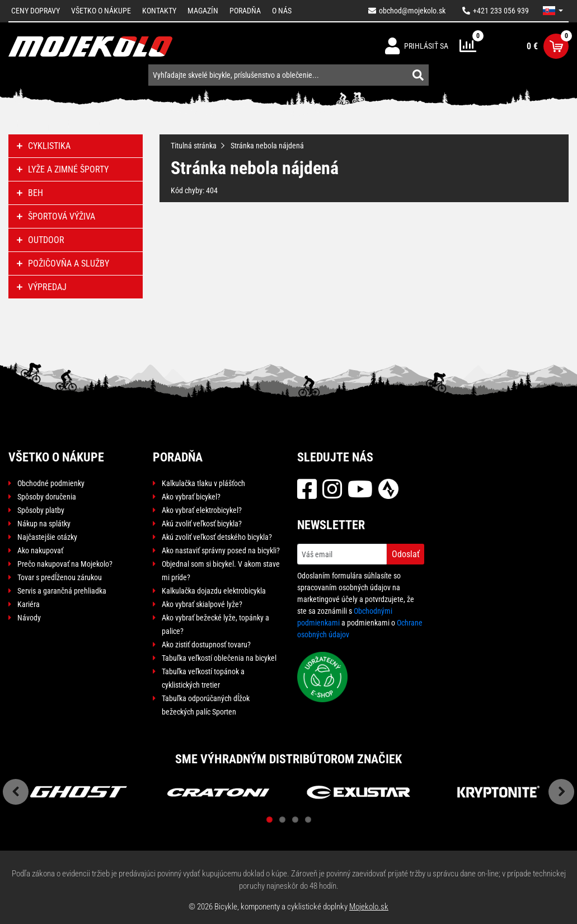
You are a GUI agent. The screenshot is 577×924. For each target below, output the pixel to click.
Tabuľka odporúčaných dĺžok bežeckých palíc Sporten (206, 705)
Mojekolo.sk (369, 907)
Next (561, 792)
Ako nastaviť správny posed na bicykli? (221, 550)
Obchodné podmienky (51, 483)
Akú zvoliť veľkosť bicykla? (202, 524)
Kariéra (29, 604)
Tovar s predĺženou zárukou (60, 577)
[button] (553, 11)
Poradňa (245, 11)
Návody (29, 618)
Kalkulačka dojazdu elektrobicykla (214, 591)
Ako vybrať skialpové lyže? (202, 604)
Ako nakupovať (40, 550)
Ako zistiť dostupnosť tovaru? (206, 645)
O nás (282, 11)
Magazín (203, 11)
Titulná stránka (194, 146)
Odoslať (406, 554)
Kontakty (159, 11)
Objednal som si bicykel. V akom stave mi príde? (221, 571)
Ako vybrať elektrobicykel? (202, 510)
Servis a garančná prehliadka (62, 591)
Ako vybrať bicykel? (191, 497)
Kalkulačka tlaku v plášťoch (203, 483)
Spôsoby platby (41, 510)
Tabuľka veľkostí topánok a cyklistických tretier (203, 678)
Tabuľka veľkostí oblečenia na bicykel (219, 658)
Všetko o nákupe (101, 11)
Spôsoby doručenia (47, 497)
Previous (16, 792)
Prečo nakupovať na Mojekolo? (65, 564)
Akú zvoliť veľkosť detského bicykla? (217, 537)
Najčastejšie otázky (47, 537)
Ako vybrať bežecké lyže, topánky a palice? (215, 624)
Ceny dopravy (36, 11)
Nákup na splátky (44, 524)
